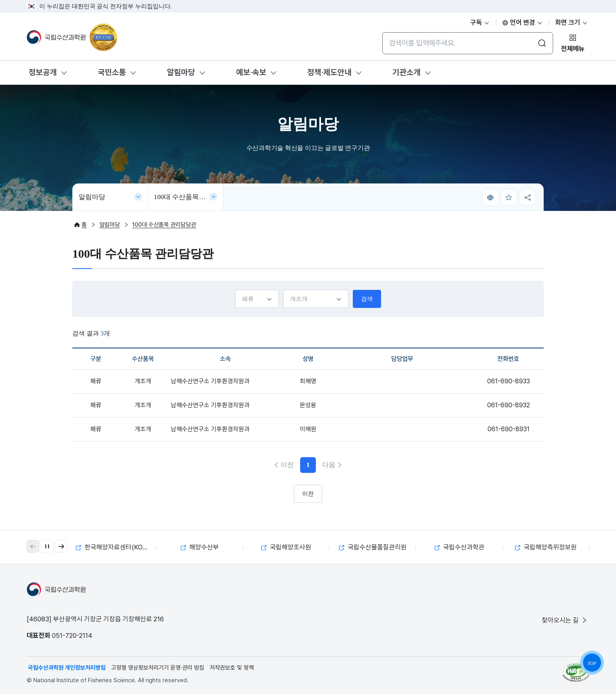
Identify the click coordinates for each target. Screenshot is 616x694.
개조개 (143, 381)
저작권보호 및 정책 (232, 668)
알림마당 (181, 72)
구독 (480, 22)
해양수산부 (200, 547)
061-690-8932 (509, 405)
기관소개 (407, 72)
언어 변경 (522, 22)
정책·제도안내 (329, 72)
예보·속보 (251, 72)
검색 (367, 299)
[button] (61, 546)
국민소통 (112, 72)
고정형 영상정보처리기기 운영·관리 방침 (158, 668)
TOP (592, 663)
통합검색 (382, 32)
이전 (287, 465)
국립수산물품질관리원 (373, 547)
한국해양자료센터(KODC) (115, 547)
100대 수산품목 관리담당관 (189, 197)
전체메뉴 (573, 49)
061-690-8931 (509, 429)
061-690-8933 (509, 381)
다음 (329, 465)
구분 (235, 290)
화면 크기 (572, 22)
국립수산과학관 (459, 547)
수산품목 (283, 290)
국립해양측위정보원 (546, 547)
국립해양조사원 (286, 547)
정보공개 (43, 72)
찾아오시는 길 (565, 620)
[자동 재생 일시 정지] (47, 546)
